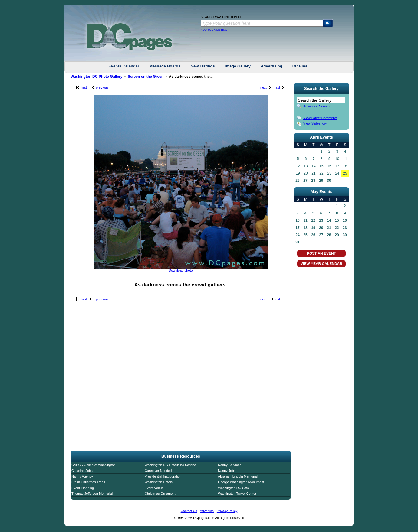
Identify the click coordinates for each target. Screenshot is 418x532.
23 (345, 228)
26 (297, 181)
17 (297, 228)
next (263, 87)
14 (329, 220)
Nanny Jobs (227, 471)
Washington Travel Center (237, 494)
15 (337, 220)
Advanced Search (316, 106)
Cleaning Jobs (82, 471)
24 (297, 235)
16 (345, 220)
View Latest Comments (320, 118)
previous (102, 87)
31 (297, 242)
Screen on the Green (146, 77)
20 (321, 228)
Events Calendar (124, 66)
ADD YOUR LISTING (214, 30)
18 (305, 228)
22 (337, 228)
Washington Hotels (159, 482)
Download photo (181, 270)
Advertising (272, 66)
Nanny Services (230, 465)
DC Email (301, 66)
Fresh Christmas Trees (88, 482)
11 (305, 220)
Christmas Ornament (160, 494)
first (84, 87)
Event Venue (154, 488)
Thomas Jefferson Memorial (92, 494)
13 (321, 220)
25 (345, 173)
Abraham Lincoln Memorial (238, 476)
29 (321, 181)
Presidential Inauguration (163, 476)
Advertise (207, 511)
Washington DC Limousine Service (170, 465)
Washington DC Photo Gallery (97, 77)
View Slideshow (315, 123)
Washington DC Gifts (233, 488)
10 (297, 220)
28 (313, 181)
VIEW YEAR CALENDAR (321, 264)
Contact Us (189, 511)
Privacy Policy (227, 511)
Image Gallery (238, 66)
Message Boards (165, 66)
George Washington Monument (241, 482)
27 (305, 181)
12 (313, 220)
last (277, 87)
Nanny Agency (82, 476)
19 (313, 228)
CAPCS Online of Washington (94, 465)
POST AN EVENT (321, 253)
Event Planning (83, 488)
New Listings (203, 66)
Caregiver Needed (158, 471)
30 (329, 181)
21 (329, 228)
